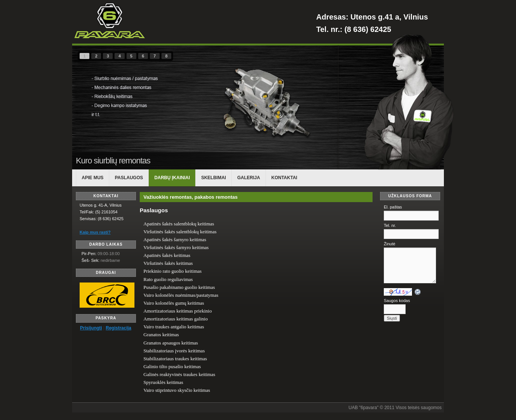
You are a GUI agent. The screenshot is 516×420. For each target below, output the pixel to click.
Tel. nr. (390, 225)
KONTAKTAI (284, 178)
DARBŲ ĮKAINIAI (172, 178)
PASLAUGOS (129, 178)
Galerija (249, 178)
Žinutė (390, 244)
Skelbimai (214, 178)
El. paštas (393, 207)
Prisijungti (91, 328)
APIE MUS (93, 178)
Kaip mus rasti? (95, 232)
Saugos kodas (397, 301)
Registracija (118, 328)
